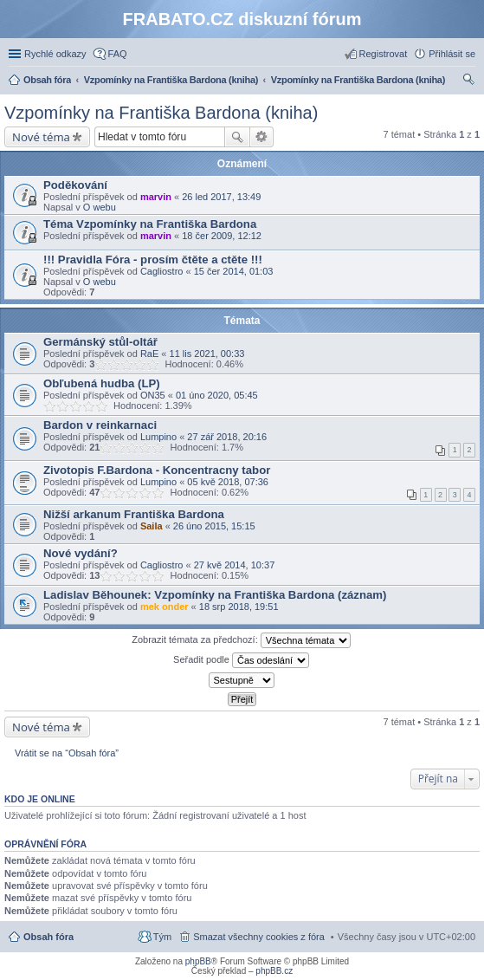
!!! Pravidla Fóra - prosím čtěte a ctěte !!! (153, 260)
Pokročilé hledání (262, 137)
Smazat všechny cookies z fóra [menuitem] (259, 937)
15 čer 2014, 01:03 (234, 271)
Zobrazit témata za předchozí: (241, 640)
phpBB (198, 961)
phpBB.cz (274, 971)
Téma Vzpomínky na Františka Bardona (150, 224)
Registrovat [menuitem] (384, 54)
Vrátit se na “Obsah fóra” (67, 753)
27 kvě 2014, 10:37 (235, 565)
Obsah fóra (48, 937)
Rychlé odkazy (55, 54)
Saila (152, 526)
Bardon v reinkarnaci (100, 425)
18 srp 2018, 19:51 (239, 607)
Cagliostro (162, 271)
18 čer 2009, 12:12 (222, 236)
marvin (156, 197)
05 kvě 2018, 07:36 (228, 482)
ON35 (153, 395)
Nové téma (41, 137)
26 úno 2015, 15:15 (214, 526)
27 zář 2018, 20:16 (227, 437)
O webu (100, 207)
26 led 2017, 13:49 (221, 197)
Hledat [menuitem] (469, 81)
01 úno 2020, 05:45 (217, 395)
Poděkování (75, 185)
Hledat (237, 137)
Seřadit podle (241, 660)
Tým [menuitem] (162, 937)
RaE (149, 354)
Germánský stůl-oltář (100, 342)
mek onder (165, 607)
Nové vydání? (81, 553)
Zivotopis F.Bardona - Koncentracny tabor (157, 470)
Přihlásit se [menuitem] (452, 54)
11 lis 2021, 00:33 (207, 354)
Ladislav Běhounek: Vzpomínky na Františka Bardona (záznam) (215, 595)
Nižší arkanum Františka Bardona (134, 514)
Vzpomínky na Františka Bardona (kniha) (161, 113)
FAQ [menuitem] (118, 54)
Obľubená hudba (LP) (102, 383)
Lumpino (158, 437)
